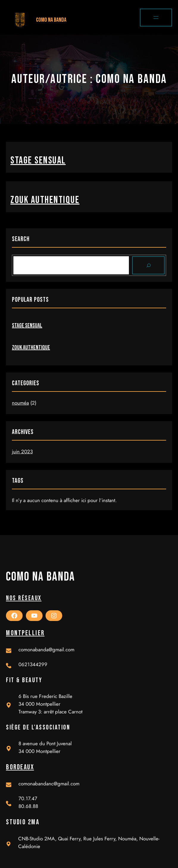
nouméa (20, 403)
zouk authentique (45, 200)
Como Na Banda (51, 20)
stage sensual (38, 161)
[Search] (149, 265)
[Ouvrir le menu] (156, 18)
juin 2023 (22, 452)
